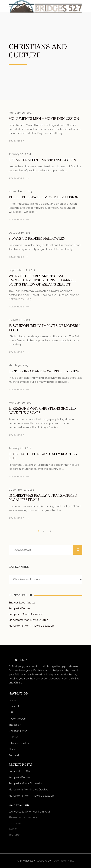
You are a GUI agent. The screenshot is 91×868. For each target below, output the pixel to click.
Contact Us (18, 719)
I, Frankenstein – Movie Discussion (42, 160)
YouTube (14, 835)
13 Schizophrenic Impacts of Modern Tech (44, 328)
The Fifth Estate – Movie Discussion (44, 197)
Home (12, 700)
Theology (15, 725)
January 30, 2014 (20, 154)
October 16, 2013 (20, 233)
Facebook (15, 823)
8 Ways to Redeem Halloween (37, 238)
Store (12, 749)
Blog (14, 713)
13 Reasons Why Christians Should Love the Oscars (42, 410)
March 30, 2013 (19, 365)
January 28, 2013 (20, 448)
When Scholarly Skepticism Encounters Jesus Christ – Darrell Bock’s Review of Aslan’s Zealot (43, 280)
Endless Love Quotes (22, 603)
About (15, 706)
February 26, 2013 (21, 403)
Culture (13, 737)
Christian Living (18, 731)
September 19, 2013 (22, 270)
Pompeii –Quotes (19, 608)
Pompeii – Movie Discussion (26, 614)
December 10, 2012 (21, 490)
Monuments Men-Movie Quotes (28, 620)
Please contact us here (23, 817)
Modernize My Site (63, 861)
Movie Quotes (20, 743)
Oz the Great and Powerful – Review (44, 371)
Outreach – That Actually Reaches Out (43, 456)
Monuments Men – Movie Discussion (44, 118)
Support (14, 755)
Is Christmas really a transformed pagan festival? (43, 497)
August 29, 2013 (19, 320)
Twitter (13, 829)
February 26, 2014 (21, 113)
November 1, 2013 (20, 191)
